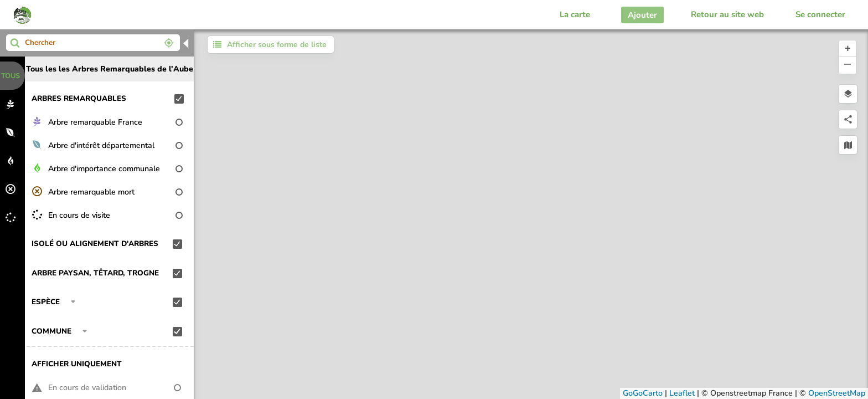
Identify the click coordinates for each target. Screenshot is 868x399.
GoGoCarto (643, 393)
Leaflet (682, 393)
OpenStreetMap (837, 393)
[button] (848, 49)
